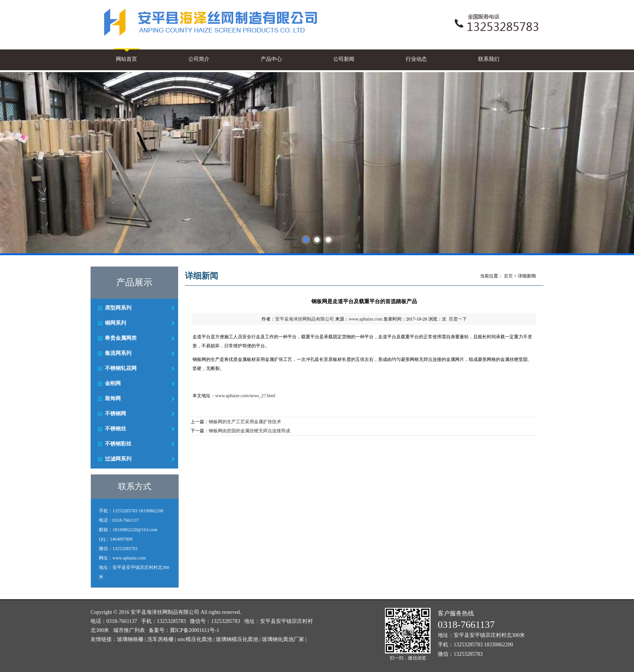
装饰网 (113, 398)
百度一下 (458, 319)
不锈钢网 (115, 414)
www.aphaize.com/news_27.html (245, 396)
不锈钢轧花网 (121, 368)
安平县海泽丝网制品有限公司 (305, 319)
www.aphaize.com (365, 319)
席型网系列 (118, 308)
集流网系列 (118, 353)
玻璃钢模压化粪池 (237, 639)
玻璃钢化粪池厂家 (283, 639)
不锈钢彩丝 (118, 444)
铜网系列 (115, 323)
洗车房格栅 (160, 639)
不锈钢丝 (115, 429)
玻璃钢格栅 (130, 639)
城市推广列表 (129, 630)
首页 (508, 276)
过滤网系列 (118, 459)
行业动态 (416, 59)
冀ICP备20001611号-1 (195, 630)
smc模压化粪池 (195, 639)
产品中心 (271, 59)
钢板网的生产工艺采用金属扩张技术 (245, 422)
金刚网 (113, 383)
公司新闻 (344, 59)
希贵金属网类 (121, 338)
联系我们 (489, 59)
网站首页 (126, 59)
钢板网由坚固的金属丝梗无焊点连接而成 (249, 431)
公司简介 (199, 59)
